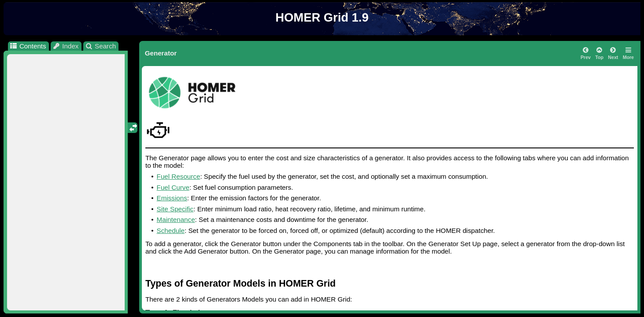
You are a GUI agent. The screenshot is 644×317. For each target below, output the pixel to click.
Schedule (171, 230)
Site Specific (175, 209)
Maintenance (176, 219)
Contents (28, 46)
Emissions (172, 198)
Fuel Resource (179, 176)
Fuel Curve (173, 187)
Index (66, 46)
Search (101, 46)
